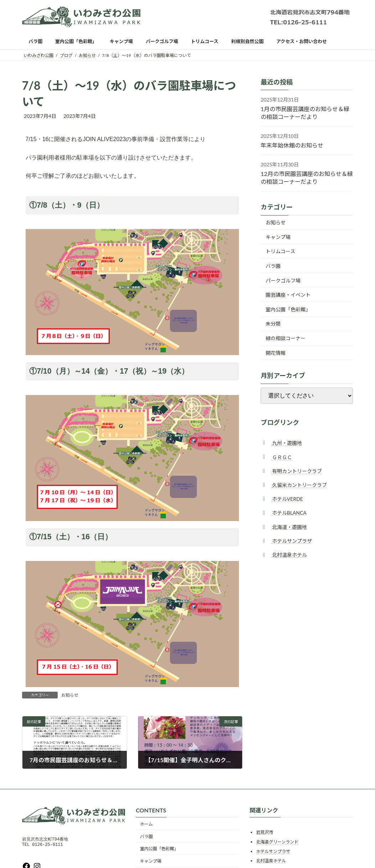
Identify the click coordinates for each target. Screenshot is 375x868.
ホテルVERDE (287, 499)
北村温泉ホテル (289, 555)
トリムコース (280, 251)
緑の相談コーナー (286, 338)
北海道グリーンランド (277, 842)
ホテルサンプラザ (291, 541)
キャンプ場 (278, 237)
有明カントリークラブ (296, 471)
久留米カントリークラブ (299, 485)
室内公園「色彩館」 (288, 309)
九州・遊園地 (286, 443)
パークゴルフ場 (283, 280)
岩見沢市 (265, 832)
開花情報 (276, 353)
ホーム (146, 824)
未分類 (273, 324)
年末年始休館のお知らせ (292, 145)
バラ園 (273, 266)
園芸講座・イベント (288, 295)
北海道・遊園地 (289, 527)
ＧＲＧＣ (281, 457)
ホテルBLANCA (289, 513)
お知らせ (70, 695)
